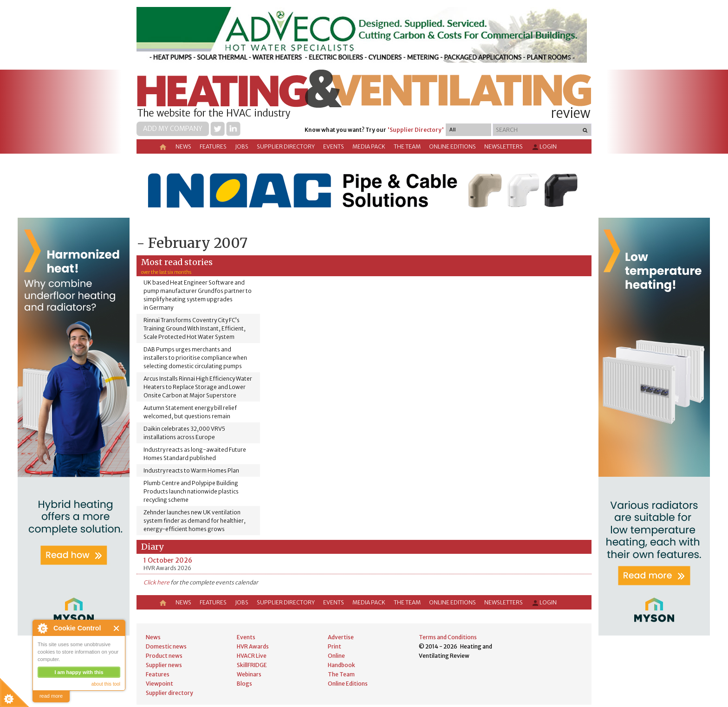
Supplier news (164, 665)
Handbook (341, 665)
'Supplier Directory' (416, 130)
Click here (156, 582)
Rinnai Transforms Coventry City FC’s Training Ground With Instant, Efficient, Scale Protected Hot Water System (195, 328)
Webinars (249, 674)
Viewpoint (159, 684)
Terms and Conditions (448, 637)
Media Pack (369, 146)
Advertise (341, 637)
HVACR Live (252, 656)
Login (544, 147)
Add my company (173, 129)
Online (336, 656)
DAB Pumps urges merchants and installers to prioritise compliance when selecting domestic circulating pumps (195, 358)
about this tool (106, 684)
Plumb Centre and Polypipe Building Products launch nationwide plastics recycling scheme (191, 491)
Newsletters (504, 146)
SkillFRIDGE (252, 665)
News (183, 146)
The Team (407, 146)
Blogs (244, 684)
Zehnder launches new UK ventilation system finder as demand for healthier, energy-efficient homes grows (195, 521)
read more (51, 696)
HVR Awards (253, 646)
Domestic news (166, 646)
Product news (164, 656)
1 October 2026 (168, 560)
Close (117, 628)
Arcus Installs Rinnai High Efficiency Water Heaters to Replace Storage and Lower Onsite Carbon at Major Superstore (198, 387)
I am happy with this (79, 672)
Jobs (242, 146)
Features (213, 146)
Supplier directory (286, 146)
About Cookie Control (42, 628)
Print (335, 646)
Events (334, 146)
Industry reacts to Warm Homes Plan (191, 470)
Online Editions (452, 146)
